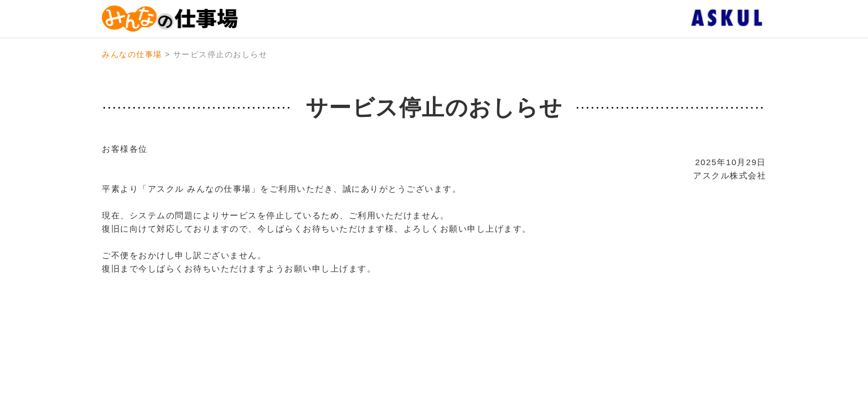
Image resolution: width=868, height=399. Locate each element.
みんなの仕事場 (132, 54)
